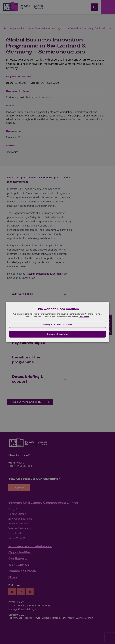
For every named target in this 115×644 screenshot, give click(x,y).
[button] (57, 324)
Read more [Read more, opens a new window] (84, 317)
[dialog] (57, 322)
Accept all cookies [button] (57, 334)
